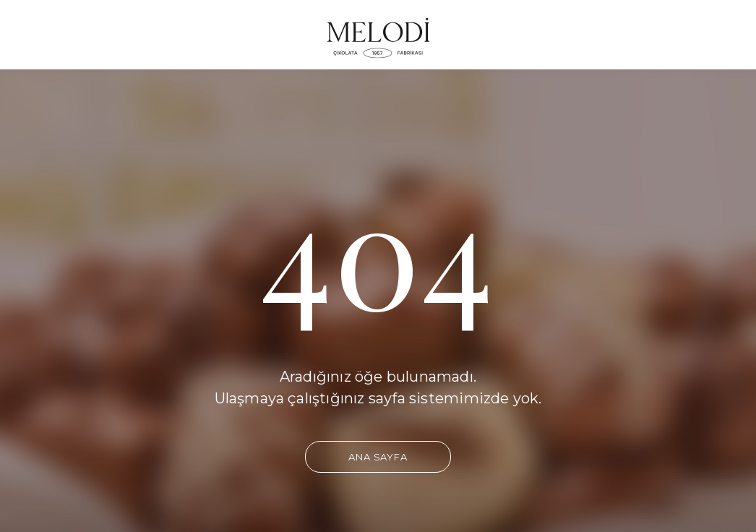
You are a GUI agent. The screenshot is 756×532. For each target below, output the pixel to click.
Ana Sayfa (378, 457)
